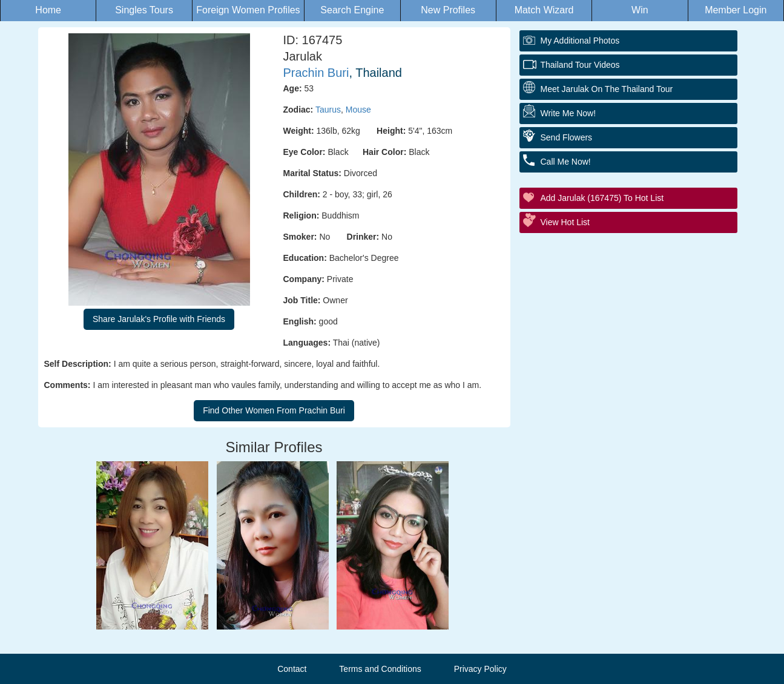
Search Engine (352, 10)
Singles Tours (144, 10)
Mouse (358, 110)
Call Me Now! (566, 162)
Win (640, 10)
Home (48, 10)
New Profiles (448, 10)
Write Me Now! (568, 113)
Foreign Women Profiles (248, 10)
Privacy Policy (480, 669)
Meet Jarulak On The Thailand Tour (607, 89)
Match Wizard (544, 10)
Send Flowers (567, 137)
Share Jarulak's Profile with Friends (159, 319)
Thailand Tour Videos (580, 65)
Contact (292, 669)
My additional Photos (580, 41)
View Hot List (565, 222)
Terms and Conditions (380, 669)
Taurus (328, 110)
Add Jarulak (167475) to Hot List (602, 198)
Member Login (736, 10)
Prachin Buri (316, 73)
